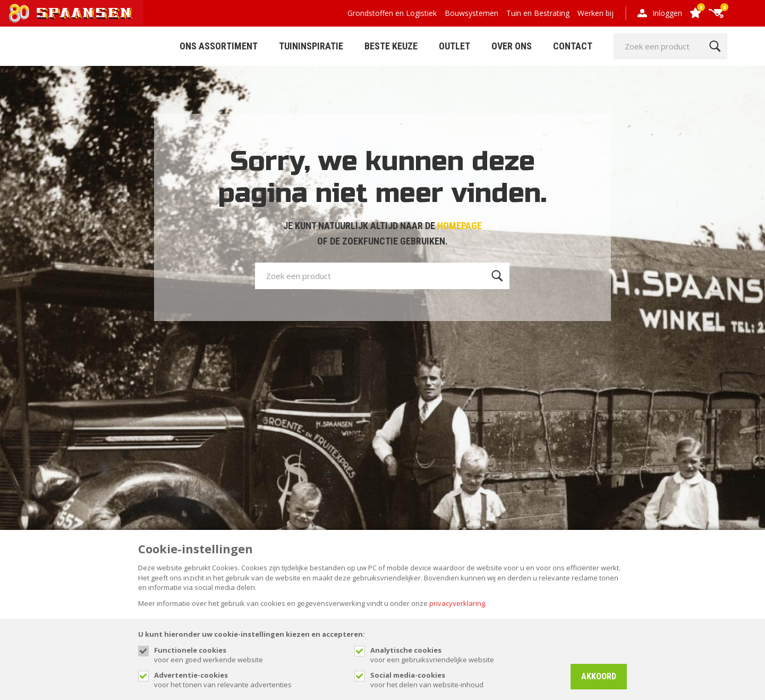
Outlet (454, 46)
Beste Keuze (391, 46)
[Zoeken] (715, 46)
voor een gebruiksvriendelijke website (465, 655)
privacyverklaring (457, 603)
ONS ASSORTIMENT (219, 46)
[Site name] (72, 13)
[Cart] (716, 14)
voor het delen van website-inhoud (465, 680)
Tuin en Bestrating (538, 13)
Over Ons (512, 46)
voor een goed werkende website (249, 655)
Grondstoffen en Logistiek (392, 13)
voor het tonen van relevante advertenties (249, 680)
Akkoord (599, 676)
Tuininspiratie (311, 46)
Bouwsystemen (471, 13)
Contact (573, 46)
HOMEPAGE (460, 226)
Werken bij (596, 13)
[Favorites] (695, 14)
